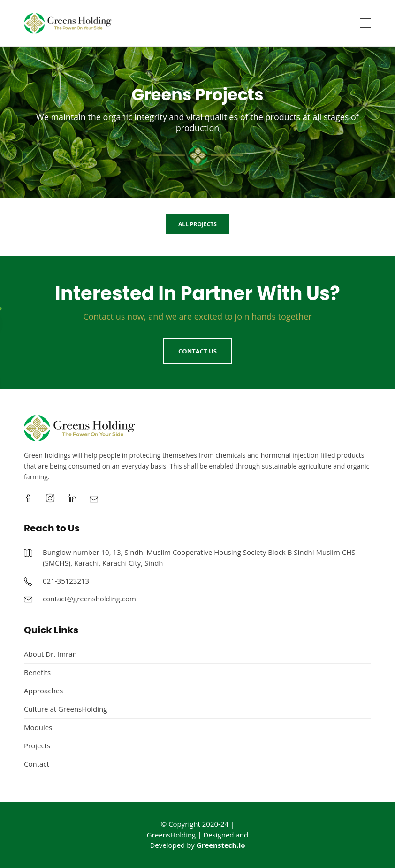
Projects (37, 745)
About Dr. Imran (50, 654)
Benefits (37, 672)
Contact (37, 764)
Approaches (43, 691)
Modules (38, 727)
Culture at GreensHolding (65, 709)
